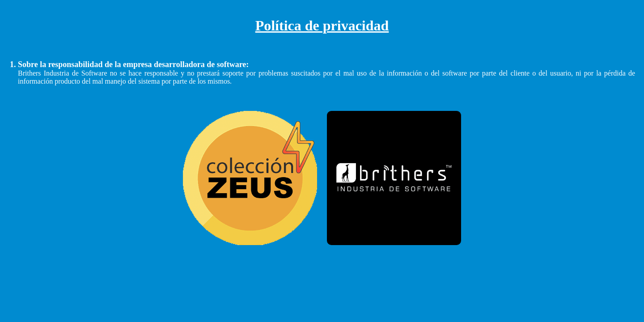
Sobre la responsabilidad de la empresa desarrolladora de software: (133, 64)
